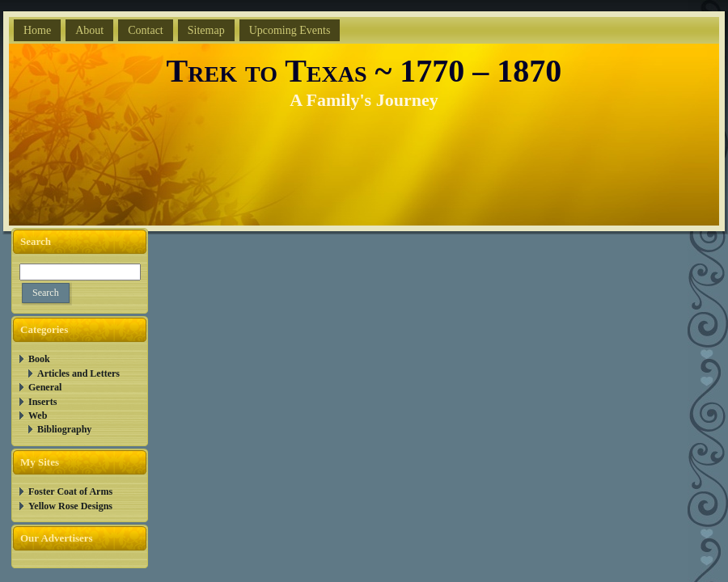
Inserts (42, 402)
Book (39, 359)
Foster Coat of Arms (70, 491)
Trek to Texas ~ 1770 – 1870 (364, 71)
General (45, 387)
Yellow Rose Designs (70, 506)
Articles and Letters (78, 373)
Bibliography (64, 429)
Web (38, 415)
